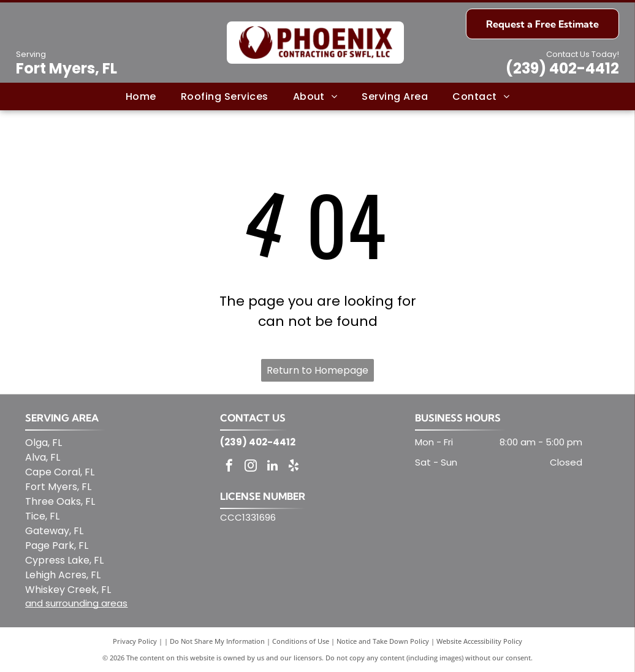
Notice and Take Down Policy (383, 641)
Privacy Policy (135, 641)
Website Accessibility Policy (479, 641)
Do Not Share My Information (217, 641)
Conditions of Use (301, 641)
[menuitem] (141, 96)
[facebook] (229, 467)
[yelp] (294, 467)
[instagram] (251, 467)
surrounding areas (86, 603)
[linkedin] (272, 467)
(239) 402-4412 (562, 68)
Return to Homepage (317, 370)
